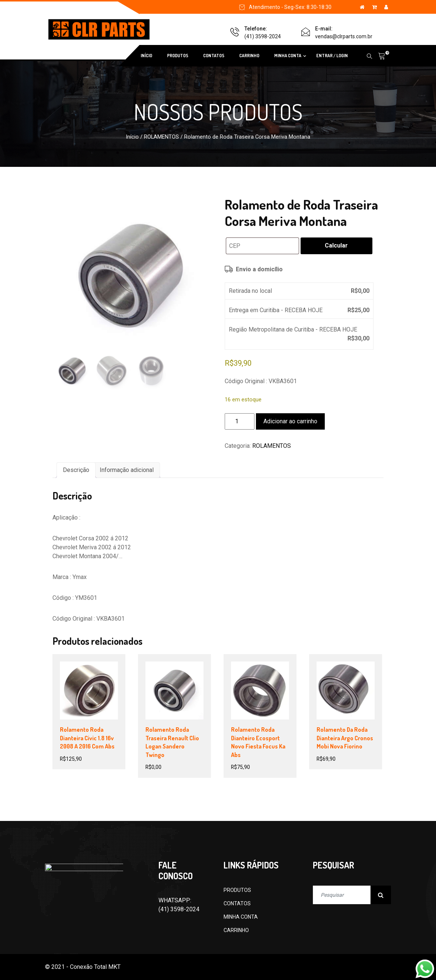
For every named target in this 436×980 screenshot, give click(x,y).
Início (132, 137)
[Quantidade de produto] (240, 421)
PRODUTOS (178, 56)
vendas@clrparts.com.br (344, 36)
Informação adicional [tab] (127, 470)
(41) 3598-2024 (263, 36)
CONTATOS (214, 56)
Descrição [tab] (76, 470)
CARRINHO (249, 56)
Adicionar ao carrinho (290, 421)
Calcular (336, 245)
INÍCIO (146, 56)
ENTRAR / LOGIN (332, 56)
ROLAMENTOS (161, 137)
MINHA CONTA (288, 56)
